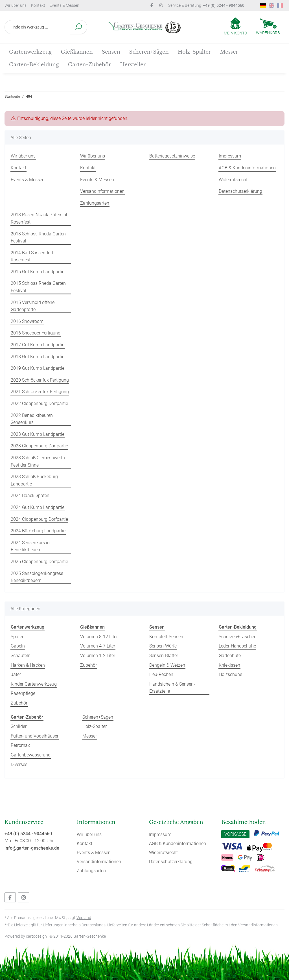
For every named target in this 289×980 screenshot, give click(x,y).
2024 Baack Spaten (30, 496)
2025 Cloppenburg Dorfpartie (39, 562)
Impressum (230, 156)
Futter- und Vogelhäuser (35, 736)
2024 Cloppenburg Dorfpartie (39, 519)
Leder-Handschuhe (237, 646)
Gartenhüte (230, 656)
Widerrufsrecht (233, 180)
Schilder (19, 726)
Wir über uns (16, 5)
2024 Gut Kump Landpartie (38, 507)
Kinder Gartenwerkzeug (34, 684)
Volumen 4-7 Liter (98, 646)
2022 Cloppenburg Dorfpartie (39, 403)
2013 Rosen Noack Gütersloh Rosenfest (40, 218)
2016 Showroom (27, 321)
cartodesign (36, 936)
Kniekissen (229, 665)
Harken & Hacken (28, 665)
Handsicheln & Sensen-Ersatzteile (172, 688)
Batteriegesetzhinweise (172, 156)
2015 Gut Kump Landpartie (38, 272)
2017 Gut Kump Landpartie (38, 345)
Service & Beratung (206, 5)
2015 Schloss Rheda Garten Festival (38, 287)
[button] (235, 27)
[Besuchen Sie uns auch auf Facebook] (10, 897)
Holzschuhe (230, 674)
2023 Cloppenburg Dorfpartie (39, 446)
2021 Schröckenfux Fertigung (40, 392)
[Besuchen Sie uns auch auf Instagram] (24, 897)
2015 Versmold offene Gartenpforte (33, 306)
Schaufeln (21, 656)
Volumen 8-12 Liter (99, 637)
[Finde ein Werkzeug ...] (37, 27)
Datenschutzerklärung (240, 191)
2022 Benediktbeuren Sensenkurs (32, 419)
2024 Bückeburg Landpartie (38, 531)
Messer (90, 736)
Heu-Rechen (161, 674)
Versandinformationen (102, 191)
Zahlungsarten (95, 203)
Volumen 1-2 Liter (98, 656)
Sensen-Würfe (163, 646)
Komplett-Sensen (166, 637)
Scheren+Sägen (98, 717)
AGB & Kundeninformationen (247, 168)
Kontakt (38, 5)
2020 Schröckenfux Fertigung (40, 380)
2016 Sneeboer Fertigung (36, 333)
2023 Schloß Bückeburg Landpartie (34, 480)
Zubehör (19, 703)
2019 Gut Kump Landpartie (38, 368)
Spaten (18, 637)
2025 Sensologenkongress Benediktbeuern (37, 577)
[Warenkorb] (268, 27)
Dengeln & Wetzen (167, 665)
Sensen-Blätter (164, 656)
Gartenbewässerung (31, 755)
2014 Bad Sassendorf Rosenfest (32, 256)
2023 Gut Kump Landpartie (38, 434)
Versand (84, 918)
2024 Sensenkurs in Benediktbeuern (30, 546)
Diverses (19, 764)
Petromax (20, 745)
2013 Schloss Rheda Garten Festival (38, 238)
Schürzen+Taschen (238, 637)
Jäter (16, 674)
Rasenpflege (23, 693)
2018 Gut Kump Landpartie (38, 357)
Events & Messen (64, 5)
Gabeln (18, 646)
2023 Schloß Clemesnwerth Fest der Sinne (38, 461)
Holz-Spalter (95, 726)
